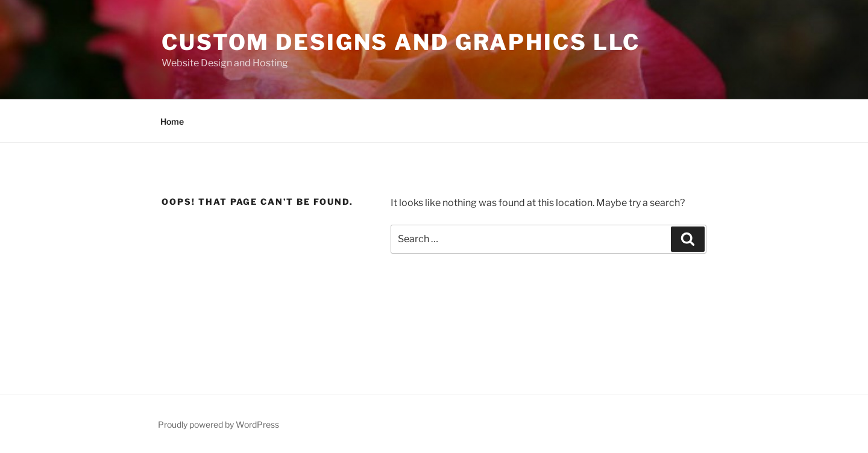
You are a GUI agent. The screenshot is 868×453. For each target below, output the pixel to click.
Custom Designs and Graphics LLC (401, 42)
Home (172, 121)
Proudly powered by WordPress (219, 424)
